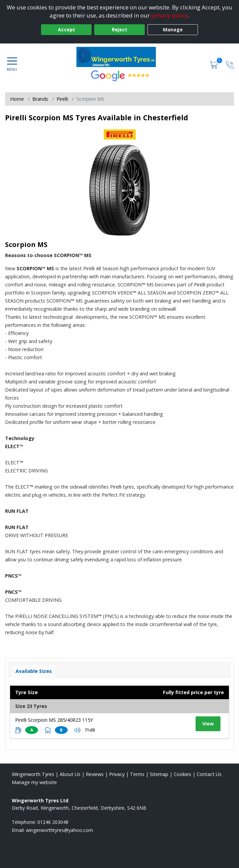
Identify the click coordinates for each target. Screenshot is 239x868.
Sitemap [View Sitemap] (159, 774)
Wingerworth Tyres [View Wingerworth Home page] (33, 774)
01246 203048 (53, 822)
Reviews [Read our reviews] (95, 774)
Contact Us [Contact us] (209, 774)
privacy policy (170, 15)
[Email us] (59, 830)
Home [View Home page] (17, 99)
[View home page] (120, 57)
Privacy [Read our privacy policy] (117, 774)
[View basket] (214, 64)
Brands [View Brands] (40, 99)
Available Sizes (34, 671)
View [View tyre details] (208, 724)
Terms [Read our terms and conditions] (137, 774)
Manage (173, 29)
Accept (66, 29)
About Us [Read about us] (70, 774)
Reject (119, 29)
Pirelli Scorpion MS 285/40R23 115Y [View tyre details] (54, 720)
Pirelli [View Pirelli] (62, 99)
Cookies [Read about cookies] (182, 774)
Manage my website (34, 782)
